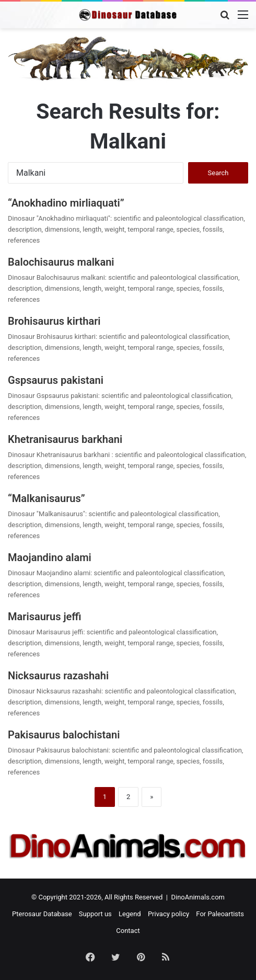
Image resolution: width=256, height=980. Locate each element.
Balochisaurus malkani (61, 262)
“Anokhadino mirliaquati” (66, 203)
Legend (130, 914)
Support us (95, 914)
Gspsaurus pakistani (56, 380)
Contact (128, 931)
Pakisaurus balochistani (64, 735)
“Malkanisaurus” (46, 498)
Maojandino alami (50, 557)
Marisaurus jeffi (45, 617)
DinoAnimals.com (198, 897)
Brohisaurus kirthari (54, 321)
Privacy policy (168, 914)
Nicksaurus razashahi (58, 676)
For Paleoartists (220, 914)
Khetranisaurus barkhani (66, 439)
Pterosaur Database (42, 914)
